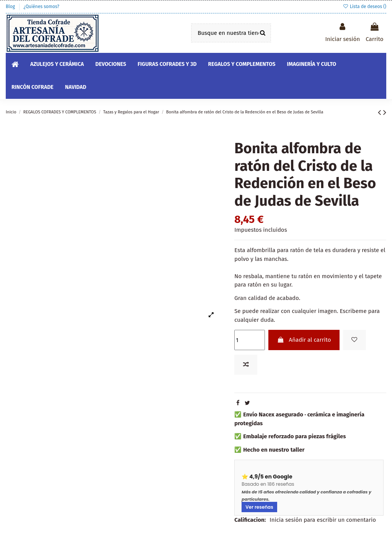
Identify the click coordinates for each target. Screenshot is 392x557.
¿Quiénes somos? (41, 7)
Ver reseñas (259, 507)
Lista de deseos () (364, 7)
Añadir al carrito (304, 340)
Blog (11, 7)
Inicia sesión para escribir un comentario (323, 520)
